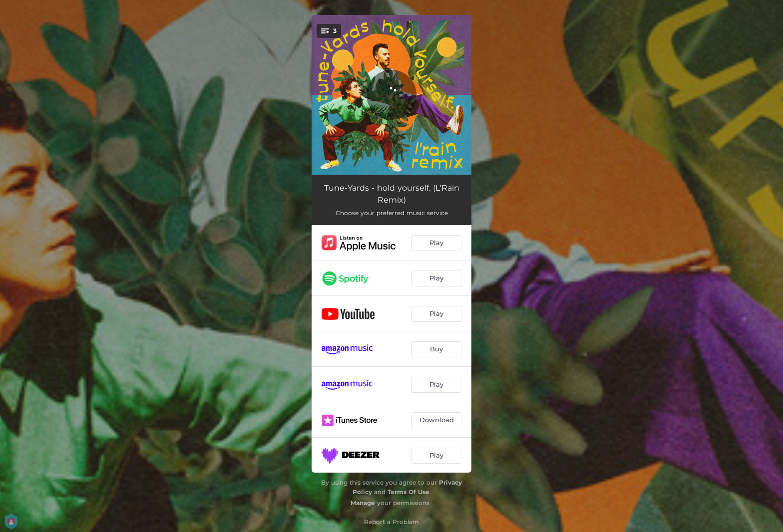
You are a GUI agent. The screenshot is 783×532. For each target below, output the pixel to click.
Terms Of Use (408, 492)
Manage (363, 503)
